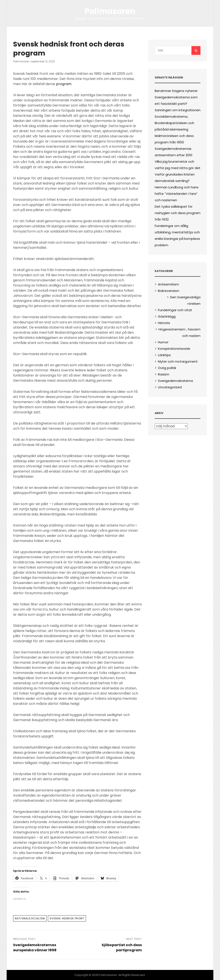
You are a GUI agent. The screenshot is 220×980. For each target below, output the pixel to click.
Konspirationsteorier (174, 349)
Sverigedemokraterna (175, 381)
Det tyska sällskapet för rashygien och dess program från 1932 (178, 213)
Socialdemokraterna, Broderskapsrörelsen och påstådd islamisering (174, 123)
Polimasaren (110, 11)
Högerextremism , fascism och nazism (180, 332)
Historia (164, 323)
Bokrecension (169, 291)
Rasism (164, 374)
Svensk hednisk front (67, 918)
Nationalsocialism (30, 918)
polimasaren (21, 61)
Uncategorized (170, 387)
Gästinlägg (167, 316)
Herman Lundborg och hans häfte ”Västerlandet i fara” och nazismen (177, 194)
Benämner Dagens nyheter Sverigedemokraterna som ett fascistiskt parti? (176, 97)
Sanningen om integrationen (178, 110)
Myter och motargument (178, 361)
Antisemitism (168, 284)
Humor (163, 342)
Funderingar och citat (175, 310)
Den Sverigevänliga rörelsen (185, 300)
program (64, 84)
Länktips (164, 355)
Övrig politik (167, 368)
